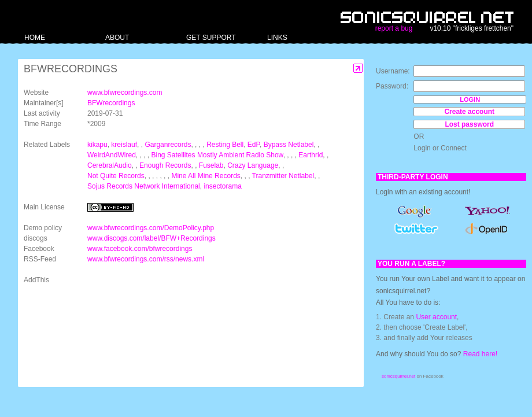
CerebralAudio (110, 165)
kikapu (97, 145)
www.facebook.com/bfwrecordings (140, 249)
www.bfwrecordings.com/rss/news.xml (146, 259)
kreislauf (124, 145)
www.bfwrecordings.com (125, 93)
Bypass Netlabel (289, 145)
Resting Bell (225, 145)
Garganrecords (168, 145)
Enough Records (165, 165)
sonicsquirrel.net (398, 376)
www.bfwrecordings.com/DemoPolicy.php (151, 228)
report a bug (394, 28)
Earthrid (311, 155)
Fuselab (211, 165)
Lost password (469, 124)
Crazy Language (253, 165)
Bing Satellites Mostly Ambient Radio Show (217, 155)
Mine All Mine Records (206, 176)
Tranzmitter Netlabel (283, 176)
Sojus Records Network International (144, 186)
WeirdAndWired (112, 155)
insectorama (222, 186)
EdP (254, 145)
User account (436, 317)
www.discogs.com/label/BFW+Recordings (152, 238)
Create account (469, 112)
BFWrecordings (111, 103)
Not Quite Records (116, 176)
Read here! (480, 354)
